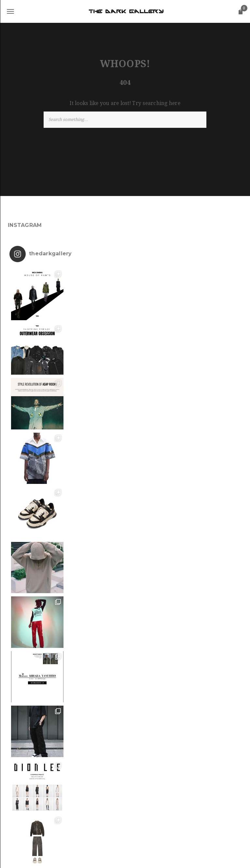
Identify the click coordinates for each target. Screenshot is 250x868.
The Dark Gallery (124, 857)
